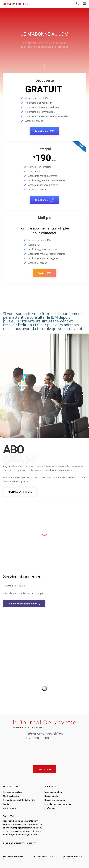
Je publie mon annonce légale (58, 804)
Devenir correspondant (55, 800)
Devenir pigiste (51, 796)
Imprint (6, 804)
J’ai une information (53, 792)
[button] (78, 4)
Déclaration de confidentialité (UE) (19, 800)
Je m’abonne (50, 808)
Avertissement (10, 808)
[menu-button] (84, 4)
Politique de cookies (13, 792)
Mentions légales (11, 796)
